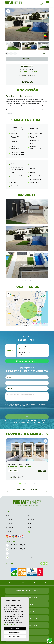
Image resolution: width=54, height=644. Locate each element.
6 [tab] (32, 483)
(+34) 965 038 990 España (18, 545)
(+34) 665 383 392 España (18, 549)
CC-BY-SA (45, 325)
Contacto (10, 532)
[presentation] (15, 411)
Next (48, 24)
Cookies (38, 583)
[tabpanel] (27, 459)
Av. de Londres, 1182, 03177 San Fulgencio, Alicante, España (28, 557)
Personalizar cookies (15, 632)
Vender (31, 524)
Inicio (8, 516)
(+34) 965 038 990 (24, 352)
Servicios (31, 520)
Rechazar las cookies (15, 636)
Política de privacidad (17, 404)
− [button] (8, 296)
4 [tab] (27, 483)
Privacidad (32, 583)
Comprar (9, 524)
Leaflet (23, 325)
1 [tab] (20, 483)
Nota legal (25, 583)
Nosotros (10, 520)
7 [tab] (34, 483)
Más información (9, 624)
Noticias (31, 528)
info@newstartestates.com (27, 355)
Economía (27, 59)
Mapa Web (44, 583)
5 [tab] (29, 483)
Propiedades (32, 516)
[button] (15, 53)
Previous (6, 24)
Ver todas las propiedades (27, 489)
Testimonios (10, 528)
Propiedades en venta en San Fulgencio (27, 591)
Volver (45, 53)
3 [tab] (25, 483)
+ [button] (8, 293)
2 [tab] (23, 483)
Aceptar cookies (15, 628)
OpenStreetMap (34, 325)
